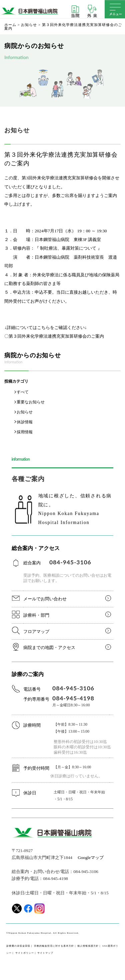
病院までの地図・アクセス (49, 647)
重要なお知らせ (31, 402)
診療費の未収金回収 (18, 946)
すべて (23, 392)
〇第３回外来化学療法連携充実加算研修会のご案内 (54, 336)
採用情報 (25, 432)
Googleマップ (91, 857)
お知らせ (29, 25)
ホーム (10, 25)
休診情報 (25, 422)
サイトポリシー (25, 953)
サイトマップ (45, 953)
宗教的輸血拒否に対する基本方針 (54, 946)
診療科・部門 (36, 615)
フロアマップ (36, 631)
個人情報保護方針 (88, 946)
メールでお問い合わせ (45, 599)
